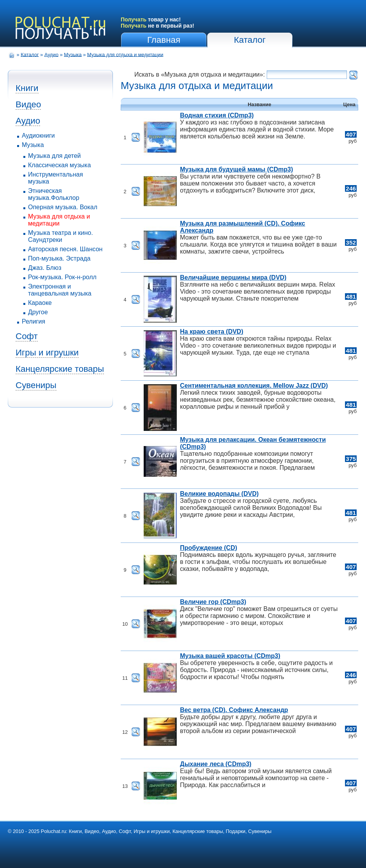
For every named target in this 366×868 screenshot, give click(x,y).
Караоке (40, 303)
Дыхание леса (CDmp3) (216, 764)
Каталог (250, 40)
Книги (27, 88)
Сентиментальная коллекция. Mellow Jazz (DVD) (254, 386)
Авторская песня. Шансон (65, 249)
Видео (28, 104)
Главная (164, 40)
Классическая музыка (59, 165)
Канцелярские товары (60, 369)
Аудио (51, 54)
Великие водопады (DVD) (219, 494)
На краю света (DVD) (212, 332)
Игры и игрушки (47, 353)
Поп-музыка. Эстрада (59, 258)
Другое (38, 312)
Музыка (73, 54)
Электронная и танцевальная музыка (60, 290)
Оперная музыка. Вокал (63, 207)
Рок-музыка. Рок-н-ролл (62, 277)
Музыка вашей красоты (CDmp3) (230, 656)
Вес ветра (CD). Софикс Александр (234, 710)
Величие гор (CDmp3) (213, 602)
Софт (27, 336)
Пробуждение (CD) (209, 548)
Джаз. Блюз (45, 268)
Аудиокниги (38, 136)
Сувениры (36, 385)
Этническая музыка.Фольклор (54, 194)
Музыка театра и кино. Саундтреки (61, 236)
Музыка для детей (55, 156)
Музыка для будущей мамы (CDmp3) (236, 169)
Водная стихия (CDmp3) (217, 115)
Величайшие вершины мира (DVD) (233, 277)
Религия (33, 321)
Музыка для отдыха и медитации (125, 54)
